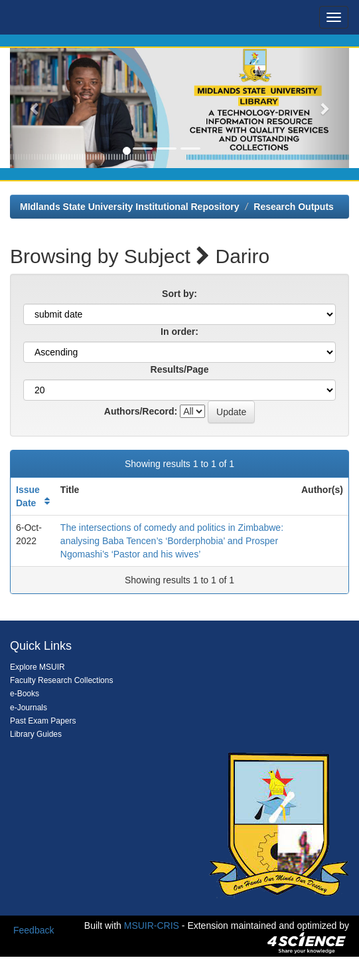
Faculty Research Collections (61, 680)
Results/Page (180, 369)
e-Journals (29, 708)
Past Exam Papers (43, 721)
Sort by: (179, 294)
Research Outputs (294, 207)
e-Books (25, 694)
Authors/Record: (141, 411)
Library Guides (36, 734)
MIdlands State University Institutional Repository (130, 207)
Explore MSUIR (37, 667)
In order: (179, 332)
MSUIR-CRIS (152, 926)
